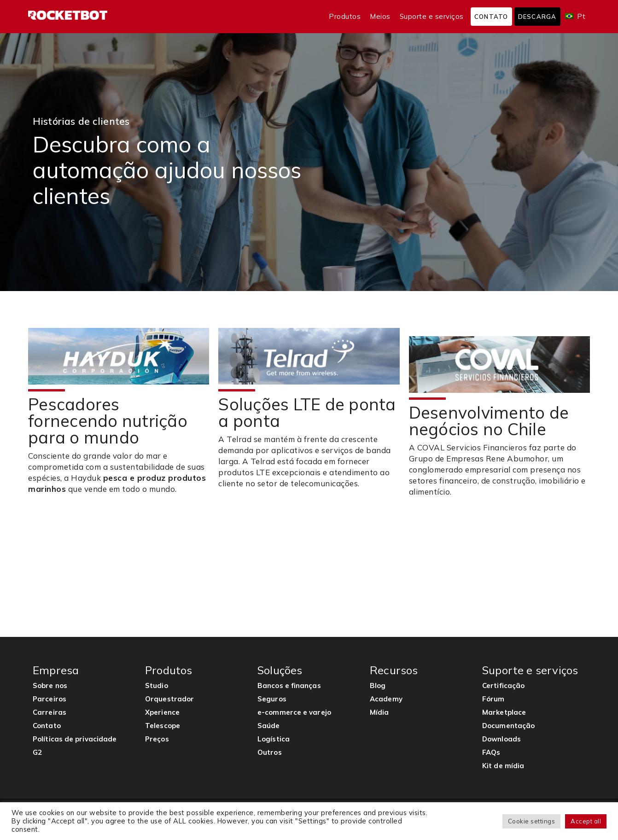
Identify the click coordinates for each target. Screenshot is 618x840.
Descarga (537, 17)
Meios (380, 16)
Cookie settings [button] (532, 821)
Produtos (345, 16)
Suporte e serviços (432, 16)
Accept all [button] (586, 821)
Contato (491, 17)
